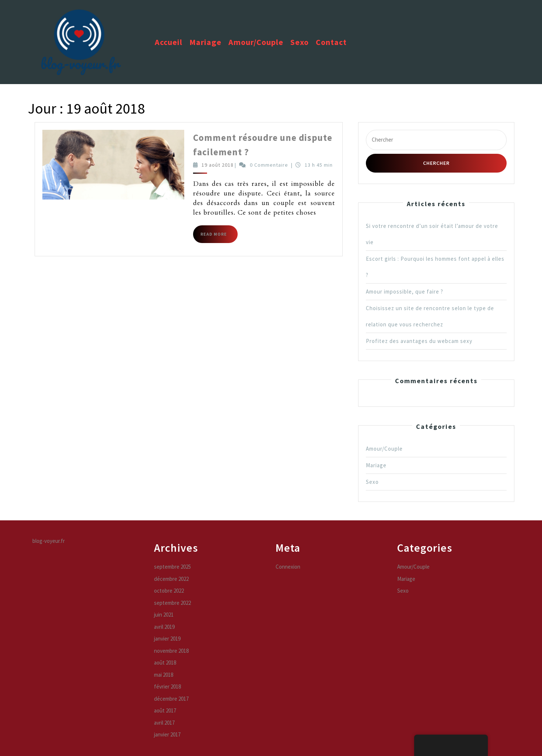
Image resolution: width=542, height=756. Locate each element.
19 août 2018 (218, 165)
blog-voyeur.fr (49, 541)
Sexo (300, 42)
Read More (219, 237)
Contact (331, 42)
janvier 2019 (167, 639)
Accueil (169, 42)
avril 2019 (164, 627)
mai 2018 (164, 675)
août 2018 (165, 663)
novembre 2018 (171, 651)
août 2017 (165, 710)
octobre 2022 (169, 591)
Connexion (288, 567)
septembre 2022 (172, 603)
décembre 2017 (171, 699)
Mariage (205, 42)
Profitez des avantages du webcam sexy (419, 341)
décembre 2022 (171, 579)
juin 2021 (164, 615)
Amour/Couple (256, 42)
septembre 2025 (172, 567)
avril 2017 (164, 723)
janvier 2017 (167, 734)
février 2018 (167, 686)
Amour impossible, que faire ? (405, 292)
